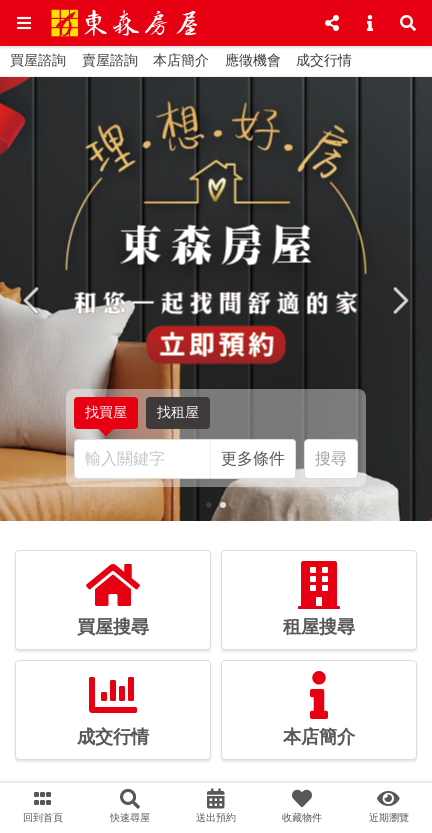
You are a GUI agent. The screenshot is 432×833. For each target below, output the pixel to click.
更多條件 (253, 458)
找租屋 (178, 416)
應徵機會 (253, 60)
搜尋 (331, 458)
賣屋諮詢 (110, 60)
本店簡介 (181, 60)
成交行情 (324, 60)
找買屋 (106, 417)
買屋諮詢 (38, 60)
